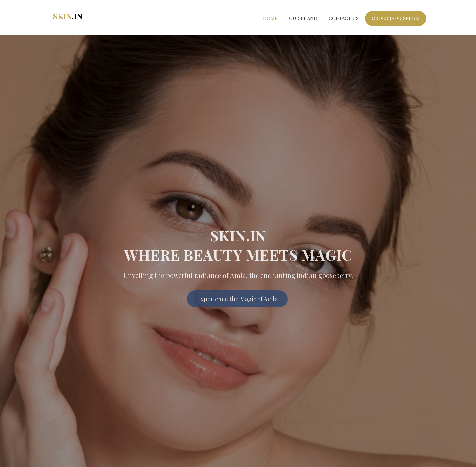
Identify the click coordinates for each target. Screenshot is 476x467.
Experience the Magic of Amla (237, 301)
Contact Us (344, 18)
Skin (68, 16)
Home (270, 18)
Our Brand (303, 18)
